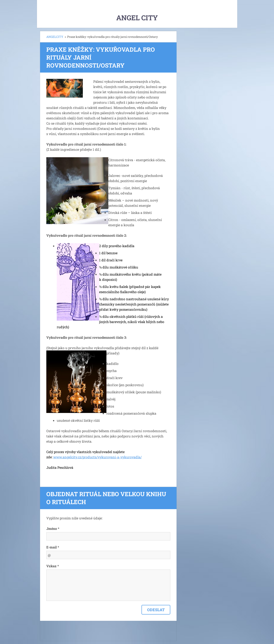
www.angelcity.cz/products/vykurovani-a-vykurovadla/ (97, 457)
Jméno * (53, 528)
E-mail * (53, 547)
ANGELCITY (55, 37)
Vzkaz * (53, 566)
